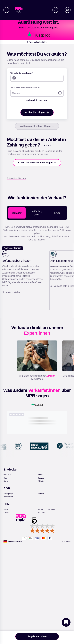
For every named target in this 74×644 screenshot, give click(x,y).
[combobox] (37, 77)
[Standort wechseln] (16, 542)
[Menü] (6, 10)
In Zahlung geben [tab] (37, 213)
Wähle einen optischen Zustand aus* (25, 87)
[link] (20, 10)
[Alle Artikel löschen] (16, 178)
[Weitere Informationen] (37, 100)
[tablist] (37, 213)
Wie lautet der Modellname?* (22, 73)
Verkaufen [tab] (17, 213)
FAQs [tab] (57, 213)
